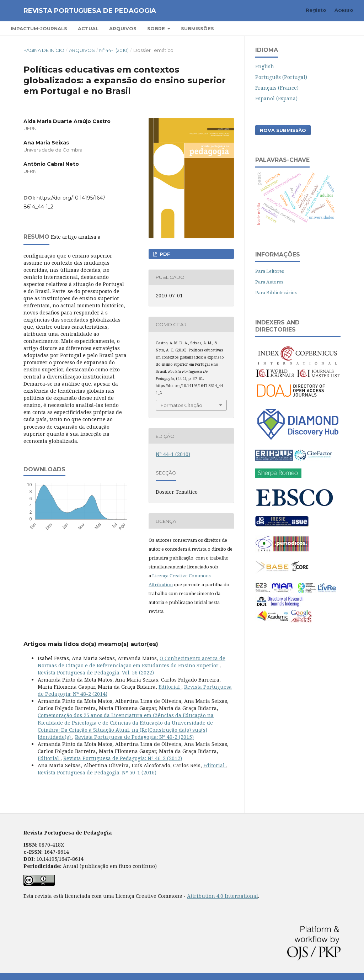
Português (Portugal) (281, 77)
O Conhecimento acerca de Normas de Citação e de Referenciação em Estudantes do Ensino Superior (132, 662)
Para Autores (269, 282)
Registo (316, 10)
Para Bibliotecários (276, 292)
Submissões (197, 28)
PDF (164, 254)
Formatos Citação (181, 405)
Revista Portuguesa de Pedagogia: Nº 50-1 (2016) (97, 772)
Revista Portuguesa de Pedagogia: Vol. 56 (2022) (96, 672)
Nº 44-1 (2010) (114, 50)
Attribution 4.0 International (223, 896)
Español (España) (276, 98)
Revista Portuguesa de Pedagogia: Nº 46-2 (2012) (123, 758)
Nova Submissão (283, 130)
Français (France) (277, 88)
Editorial (170, 687)
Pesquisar (333, 28)
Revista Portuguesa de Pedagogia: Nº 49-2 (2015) (134, 737)
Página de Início (44, 50)
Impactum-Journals (39, 28)
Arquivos (123, 28)
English (265, 66)
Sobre (157, 28)
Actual (88, 28)
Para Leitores (270, 271)
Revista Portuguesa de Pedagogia (90, 11)
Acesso (344, 10)
